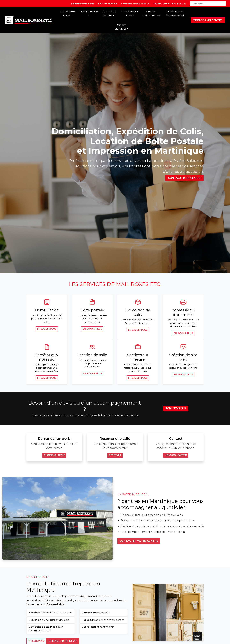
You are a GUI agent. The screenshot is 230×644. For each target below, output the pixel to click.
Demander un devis (83, 4)
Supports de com (130, 14)
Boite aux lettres (109, 14)
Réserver (115, 455)
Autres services (121, 27)
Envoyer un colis (68, 14)
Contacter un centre (185, 178)
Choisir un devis (54, 455)
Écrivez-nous (176, 408)
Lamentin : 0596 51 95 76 (135, 4)
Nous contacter (176, 455)
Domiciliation (89, 12)
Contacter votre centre (139, 541)
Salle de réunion (108, 4)
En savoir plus (47, 329)
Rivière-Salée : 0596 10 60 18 (170, 4)
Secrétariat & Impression (175, 14)
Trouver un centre (208, 20)
